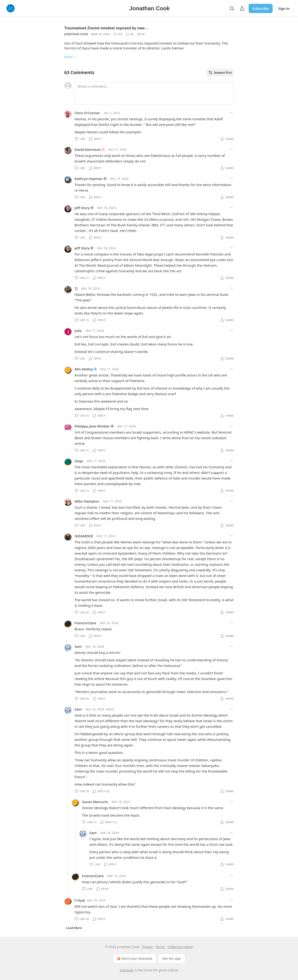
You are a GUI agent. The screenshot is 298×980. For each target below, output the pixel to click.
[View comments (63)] (130, 34)
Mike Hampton (87, 501)
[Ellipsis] (231, 113)
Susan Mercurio (95, 802)
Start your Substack (134, 959)
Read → (71, 57)
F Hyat (80, 900)
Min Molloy (84, 369)
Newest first (220, 72)
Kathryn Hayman (89, 179)
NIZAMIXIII (84, 536)
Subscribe (261, 8)
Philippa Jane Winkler (92, 426)
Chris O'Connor (87, 113)
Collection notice (180, 947)
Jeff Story (82, 208)
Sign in (284, 8)
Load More (74, 928)
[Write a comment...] (154, 93)
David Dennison (88, 149)
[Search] (232, 8)
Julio (78, 331)
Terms (160, 947)
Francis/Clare (85, 623)
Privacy (147, 947)
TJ (76, 288)
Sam (78, 646)
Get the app (172, 958)
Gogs (79, 461)
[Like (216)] (118, 34)
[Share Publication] (242, 8)
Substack (127, 970)
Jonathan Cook (76, 34)
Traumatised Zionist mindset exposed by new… (106, 28)
